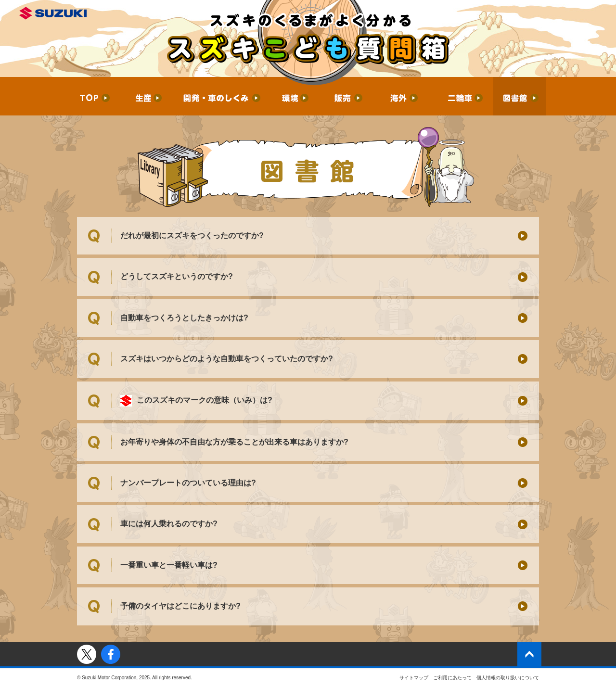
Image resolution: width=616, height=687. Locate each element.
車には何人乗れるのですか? (169, 524)
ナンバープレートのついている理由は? (188, 483)
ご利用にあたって (452, 678)
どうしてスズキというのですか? (177, 276)
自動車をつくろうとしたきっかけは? (184, 318)
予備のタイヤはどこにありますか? (180, 606)
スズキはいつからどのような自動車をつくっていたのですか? (227, 359)
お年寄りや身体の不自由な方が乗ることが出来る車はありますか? (234, 442)
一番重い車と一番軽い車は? (169, 565)
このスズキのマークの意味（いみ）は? (196, 401)
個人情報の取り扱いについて (508, 678)
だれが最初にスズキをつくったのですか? (192, 235)
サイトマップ (414, 678)
